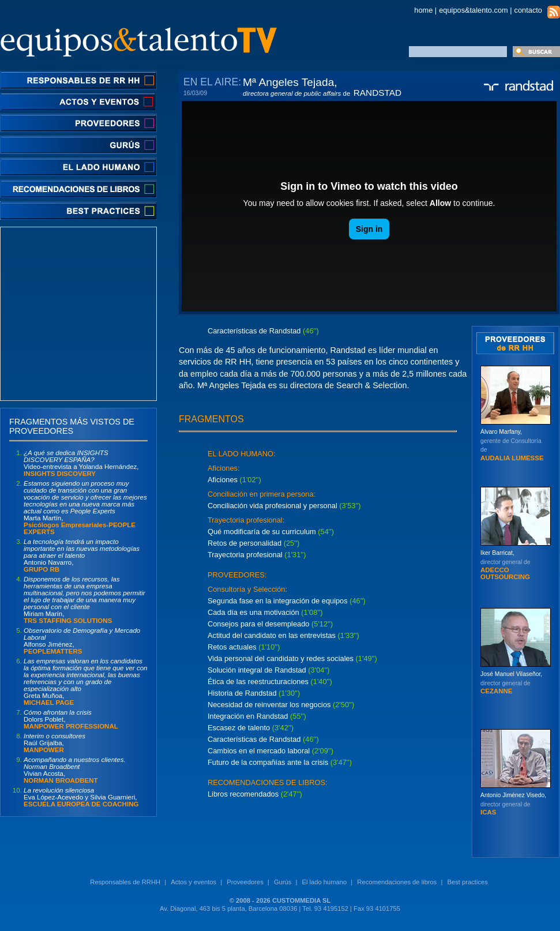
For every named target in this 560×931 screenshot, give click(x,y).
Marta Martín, (85, 508)
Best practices (468, 882)
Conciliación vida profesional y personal (273, 506)
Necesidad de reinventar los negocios (270, 705)
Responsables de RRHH (125, 882)
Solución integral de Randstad (257, 670)
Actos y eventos (193, 882)
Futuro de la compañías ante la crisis (268, 762)
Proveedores (245, 882)
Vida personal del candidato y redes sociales (281, 658)
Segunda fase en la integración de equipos (279, 601)
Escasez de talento (240, 728)
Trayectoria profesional (245, 555)
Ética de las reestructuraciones (259, 682)
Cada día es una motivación (253, 612)
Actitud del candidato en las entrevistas (272, 635)
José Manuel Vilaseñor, (511, 683)
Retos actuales (233, 647)
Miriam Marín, (84, 600)
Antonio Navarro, (82, 555)
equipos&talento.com (473, 10)
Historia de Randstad (242, 693)
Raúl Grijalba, (55, 743)
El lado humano (324, 882)
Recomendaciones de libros (397, 882)
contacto (528, 10)
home (423, 10)
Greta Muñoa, (85, 682)
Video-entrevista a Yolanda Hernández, (81, 463)
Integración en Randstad (248, 716)
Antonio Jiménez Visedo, (513, 804)
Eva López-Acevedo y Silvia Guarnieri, (81, 797)
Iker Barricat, (505, 565)
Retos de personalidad (245, 543)
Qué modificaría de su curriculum (262, 532)
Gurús (283, 882)
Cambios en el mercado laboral (259, 751)
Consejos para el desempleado (258, 624)
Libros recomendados (243, 794)
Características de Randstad (254, 739)
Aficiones (223, 480)
